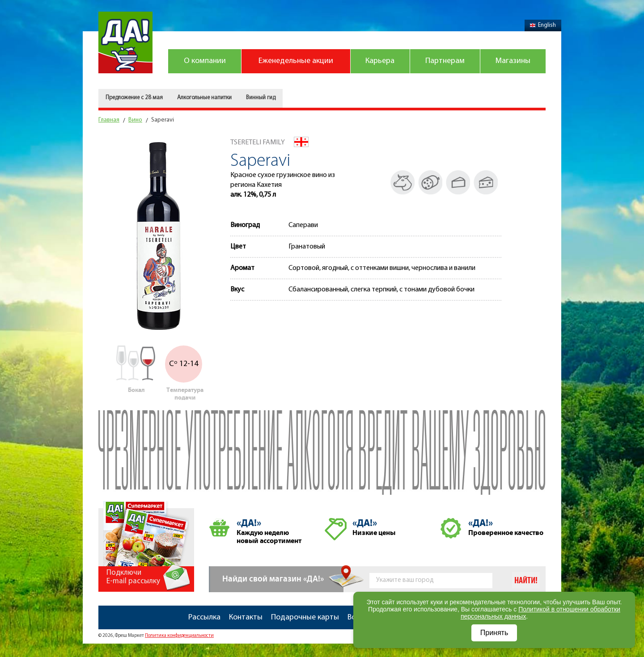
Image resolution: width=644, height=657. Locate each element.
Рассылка (204, 617)
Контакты (246, 617)
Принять (494, 633)
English (543, 25)
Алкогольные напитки (204, 98)
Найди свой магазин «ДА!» (273, 579)
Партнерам (445, 61)
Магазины (513, 61)
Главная (109, 120)
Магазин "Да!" (125, 42)
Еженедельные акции (296, 61)
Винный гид (261, 98)
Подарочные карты (305, 617)
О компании (205, 61)
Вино (135, 120)
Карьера (380, 61)
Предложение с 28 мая (134, 98)
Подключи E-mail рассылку (133, 577)
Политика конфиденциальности (179, 636)
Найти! (526, 581)
